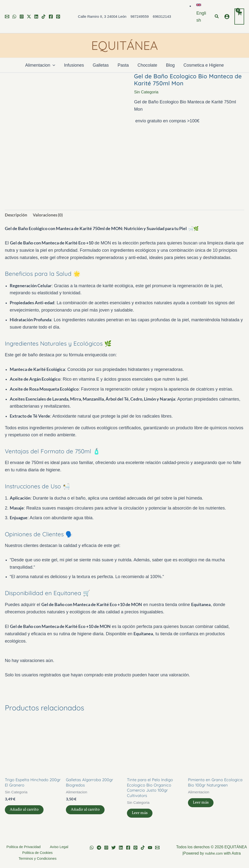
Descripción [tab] (17, 215)
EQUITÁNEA (124, 45)
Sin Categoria (147, 92)
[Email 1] (7, 17)
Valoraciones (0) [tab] (49, 215)
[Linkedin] (36, 17)
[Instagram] (22, 17)
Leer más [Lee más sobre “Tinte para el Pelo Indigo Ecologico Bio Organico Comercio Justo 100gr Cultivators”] (141, 817)
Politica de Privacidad (24, 847)
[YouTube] (150, 848)
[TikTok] (44, 17)
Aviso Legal (57, 847)
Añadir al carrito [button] (26, 812)
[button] (201, 13)
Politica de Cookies (37, 853)
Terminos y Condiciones (38, 860)
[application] (53, 65)
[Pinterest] (58, 17)
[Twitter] (29, 17)
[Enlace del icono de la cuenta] (227, 17)
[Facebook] (51, 17)
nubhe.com (214, 853)
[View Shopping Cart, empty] (239, 16)
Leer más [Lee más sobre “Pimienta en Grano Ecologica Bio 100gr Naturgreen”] (202, 811)
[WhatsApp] (14, 17)
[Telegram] (99, 848)
